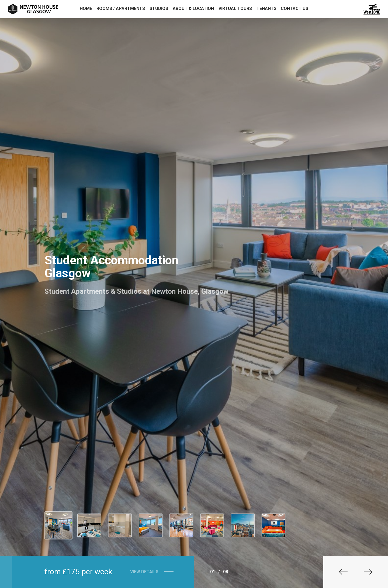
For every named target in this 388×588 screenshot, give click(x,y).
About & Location (193, 8)
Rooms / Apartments (121, 8)
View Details (141, 572)
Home (86, 8)
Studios (159, 8)
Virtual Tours (235, 8)
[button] (339, 572)
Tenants (266, 8)
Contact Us (295, 8)
